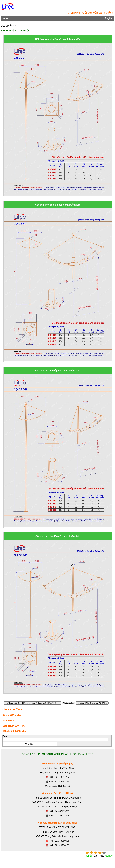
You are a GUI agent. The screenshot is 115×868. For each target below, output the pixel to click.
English (109, 18)
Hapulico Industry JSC (14, 731)
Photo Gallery (69, 703)
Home (5, 18)
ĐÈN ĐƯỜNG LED (12, 715)
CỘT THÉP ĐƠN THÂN (14, 726)
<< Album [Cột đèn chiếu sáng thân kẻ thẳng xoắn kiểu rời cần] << (33, 703)
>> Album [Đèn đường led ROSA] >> (92, 703)
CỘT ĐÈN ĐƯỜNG (12, 710)
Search (6, 736)
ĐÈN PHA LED (10, 720)
